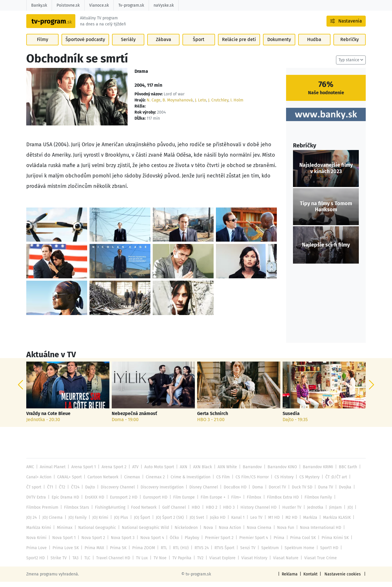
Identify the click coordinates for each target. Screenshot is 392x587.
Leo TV (254, 523)
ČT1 (50, 492)
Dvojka (341, 492)
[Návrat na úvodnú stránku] (63, 25)
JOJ (346, 513)
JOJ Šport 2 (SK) (169, 523)
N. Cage (153, 105)
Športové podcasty (85, 46)
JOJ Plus (120, 523)
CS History (280, 482)
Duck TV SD (298, 492)
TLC (63, 563)
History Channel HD (255, 513)
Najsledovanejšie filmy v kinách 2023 (326, 174)
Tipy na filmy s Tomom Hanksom (326, 212)
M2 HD (288, 523)
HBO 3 (226, 513)
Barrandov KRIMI (314, 472)
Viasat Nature (258, 563)
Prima (276, 543)
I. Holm (236, 105)
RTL (162, 553)
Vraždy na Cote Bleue (48, 419)
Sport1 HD (326, 553)
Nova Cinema (256, 533)
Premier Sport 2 (217, 543)
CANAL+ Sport (69, 482)
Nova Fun (282, 533)
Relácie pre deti (239, 46)
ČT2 (62, 492)
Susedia (291, 419)
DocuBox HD (232, 492)
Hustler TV (288, 513)
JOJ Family (77, 523)
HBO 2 (209, 513)
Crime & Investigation (189, 482)
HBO (194, 513)
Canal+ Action (39, 482)
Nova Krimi (36, 543)
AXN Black (201, 472)
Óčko (173, 543)
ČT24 (75, 492)
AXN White (225, 472)
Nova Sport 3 (121, 543)
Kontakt (312, 579)
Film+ (234, 502)
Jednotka (311, 513)
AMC (30, 472)
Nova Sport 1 (64, 543)
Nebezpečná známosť (134, 419)
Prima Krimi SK (332, 543)
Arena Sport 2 (113, 472)
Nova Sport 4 (151, 543)
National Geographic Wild (144, 533)
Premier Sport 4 (251, 543)
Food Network (143, 513)
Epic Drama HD (65, 502)
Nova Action (227, 533)
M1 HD (271, 523)
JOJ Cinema (52, 523)
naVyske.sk (163, 5)
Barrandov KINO (279, 472)
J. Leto (199, 105)
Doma (254, 492)
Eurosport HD (154, 502)
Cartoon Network (102, 482)
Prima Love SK (65, 553)
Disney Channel (201, 492)
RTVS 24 (199, 553)
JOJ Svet (195, 523)
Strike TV (34, 563)
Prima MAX (93, 553)
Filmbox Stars (76, 513)
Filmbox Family (315, 502)
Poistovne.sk (68, 5)
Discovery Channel (117, 492)
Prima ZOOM (142, 553)
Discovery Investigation (160, 492)
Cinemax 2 (154, 482)
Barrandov (249, 472)
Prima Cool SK (300, 543)
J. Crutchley (217, 105)
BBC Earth (344, 472)
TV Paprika (156, 563)
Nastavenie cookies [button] (344, 579)
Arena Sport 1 (83, 472)
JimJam (331, 513)
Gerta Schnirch (213, 419)
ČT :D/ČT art (332, 482)
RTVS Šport (222, 553)
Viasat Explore (196, 563)
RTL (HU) (179, 553)
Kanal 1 (236, 523)
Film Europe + (211, 502)
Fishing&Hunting (109, 513)
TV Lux (116, 563)
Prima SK (117, 553)
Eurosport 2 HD (122, 502)
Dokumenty (278, 46)
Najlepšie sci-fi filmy (326, 250)
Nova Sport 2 (93, 543)
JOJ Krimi (99, 523)
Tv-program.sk (131, 5)
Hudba (314, 46)
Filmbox (252, 502)
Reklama (291, 579)
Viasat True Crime (292, 563)
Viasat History (227, 563)
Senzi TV (245, 553)
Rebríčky (349, 46)
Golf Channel (173, 513)
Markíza (307, 523)
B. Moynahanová (177, 105)
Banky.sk (39, 5)
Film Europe (183, 502)
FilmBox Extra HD (280, 502)
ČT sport (34, 492)
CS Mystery (305, 482)
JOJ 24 (31, 523)
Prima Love (36, 553)
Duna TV (322, 492)
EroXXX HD (93, 502)
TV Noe (134, 563)
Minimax (64, 533)
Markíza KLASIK (333, 523)
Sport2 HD (350, 553)
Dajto (89, 492)
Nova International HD (317, 533)
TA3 (51, 563)
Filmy (43, 46)
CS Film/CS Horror (249, 482)
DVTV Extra (36, 502)
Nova (206, 533)
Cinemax (131, 482)
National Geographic (97, 533)
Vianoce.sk (99, 5)
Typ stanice (349, 65)
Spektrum (267, 553)
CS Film (220, 482)
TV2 (174, 563)
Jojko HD (216, 523)
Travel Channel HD (88, 563)
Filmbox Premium (42, 513)
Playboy (190, 543)
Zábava (164, 46)
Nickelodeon (184, 533)
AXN (182, 472)
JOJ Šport (141, 523)
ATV (134, 472)
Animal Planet (52, 472)
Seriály (128, 46)
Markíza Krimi (39, 533)
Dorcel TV (274, 492)
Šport (199, 46)
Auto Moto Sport (158, 472)
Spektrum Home (296, 553)
